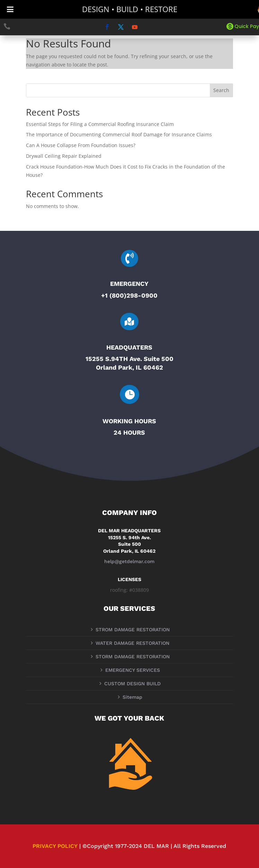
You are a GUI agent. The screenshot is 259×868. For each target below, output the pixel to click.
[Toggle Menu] (10, 9)
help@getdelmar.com (129, 561)
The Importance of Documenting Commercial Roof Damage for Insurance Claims (119, 134)
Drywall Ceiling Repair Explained (64, 156)
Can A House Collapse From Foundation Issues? (81, 145)
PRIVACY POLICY (55, 846)
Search (221, 90)
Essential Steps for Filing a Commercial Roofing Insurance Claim (100, 124)
